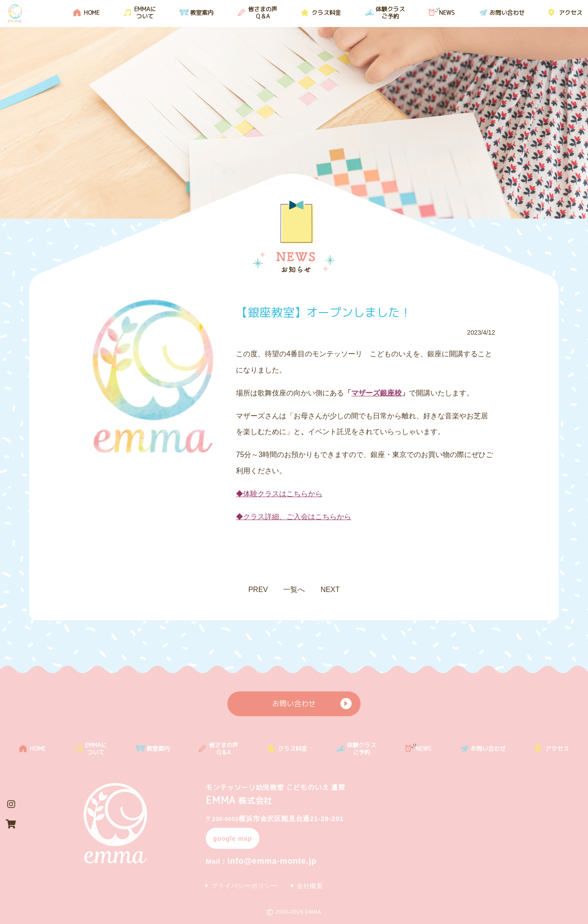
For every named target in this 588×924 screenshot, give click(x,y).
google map (233, 839)
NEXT (330, 590)
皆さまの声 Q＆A (263, 13)
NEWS (447, 13)
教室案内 (202, 13)
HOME (92, 13)
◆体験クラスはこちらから (279, 494)
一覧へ (294, 590)
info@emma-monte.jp (261, 861)
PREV (258, 590)
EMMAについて (145, 13)
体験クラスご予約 (390, 13)
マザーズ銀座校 (376, 393)
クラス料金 (326, 13)
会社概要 (310, 886)
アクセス (570, 13)
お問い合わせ (507, 13)
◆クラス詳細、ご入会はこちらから (294, 517)
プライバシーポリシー (244, 886)
